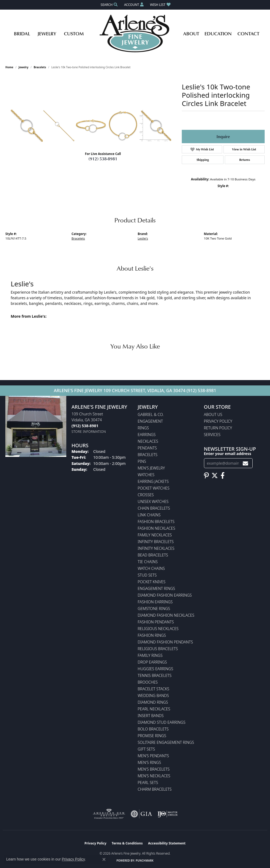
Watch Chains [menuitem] (151, 568)
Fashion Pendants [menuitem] (156, 622)
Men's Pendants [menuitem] (153, 756)
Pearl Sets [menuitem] (148, 782)
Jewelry (47, 33)
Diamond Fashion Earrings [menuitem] (165, 595)
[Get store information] (89, 432)
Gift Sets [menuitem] (146, 749)
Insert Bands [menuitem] (151, 716)
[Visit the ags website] (109, 814)
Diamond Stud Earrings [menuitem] (162, 722)
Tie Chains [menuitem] (148, 562)
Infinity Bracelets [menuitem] (156, 542)
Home (9, 67)
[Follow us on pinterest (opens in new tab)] (206, 476)
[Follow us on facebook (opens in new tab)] (223, 476)
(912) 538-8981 (103, 159)
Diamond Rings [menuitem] (153, 702)
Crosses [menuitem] (146, 495)
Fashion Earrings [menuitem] (155, 602)
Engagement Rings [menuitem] (156, 588)
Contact (248, 33)
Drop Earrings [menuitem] (152, 662)
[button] (109, 5)
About (191, 33)
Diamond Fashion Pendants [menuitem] (165, 642)
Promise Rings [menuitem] (152, 736)
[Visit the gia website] (141, 814)
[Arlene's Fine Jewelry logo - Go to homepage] (135, 33)
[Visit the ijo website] (167, 814)
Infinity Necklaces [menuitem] (156, 548)
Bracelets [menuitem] (148, 455)
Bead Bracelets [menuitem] (153, 555)
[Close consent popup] (104, 859)
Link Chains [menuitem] (149, 515)
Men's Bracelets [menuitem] (154, 769)
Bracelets (40, 67)
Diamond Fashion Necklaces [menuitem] (166, 615)
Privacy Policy (218, 421)
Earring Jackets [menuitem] (153, 481)
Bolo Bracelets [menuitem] (153, 729)
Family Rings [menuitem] (150, 655)
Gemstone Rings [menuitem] (154, 609)
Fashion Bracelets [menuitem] (156, 522)
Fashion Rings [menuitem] (152, 635)
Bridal (22, 33)
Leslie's (143, 238)
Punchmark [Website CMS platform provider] (145, 861)
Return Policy (218, 428)
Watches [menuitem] (146, 475)
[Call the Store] (85, 426)
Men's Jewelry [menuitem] (151, 468)
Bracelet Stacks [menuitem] (153, 689)
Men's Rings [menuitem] (149, 762)
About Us (213, 414)
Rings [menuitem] (143, 428)
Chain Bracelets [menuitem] (154, 508)
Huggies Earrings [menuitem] (155, 669)
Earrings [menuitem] (147, 435)
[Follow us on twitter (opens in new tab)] (215, 476)
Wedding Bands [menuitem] (153, 695)
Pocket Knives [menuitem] (152, 582)
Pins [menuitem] (142, 461)
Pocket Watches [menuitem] (154, 488)
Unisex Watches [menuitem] (153, 501)
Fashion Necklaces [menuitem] (156, 528)
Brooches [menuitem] (148, 682)
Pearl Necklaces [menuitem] (154, 709)
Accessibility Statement (167, 843)
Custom (74, 33)
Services (212, 435)
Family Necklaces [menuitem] (155, 535)
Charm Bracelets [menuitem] (155, 789)
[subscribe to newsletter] (245, 463)
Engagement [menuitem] (150, 421)
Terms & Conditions (127, 843)
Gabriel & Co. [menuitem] (151, 414)
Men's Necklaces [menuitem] (154, 776)
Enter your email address (228, 454)
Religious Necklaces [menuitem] (158, 629)
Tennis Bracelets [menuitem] (155, 675)
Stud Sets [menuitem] (147, 575)
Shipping (203, 160)
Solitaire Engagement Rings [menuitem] (166, 742)
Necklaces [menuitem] (148, 441)
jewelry (23, 67)
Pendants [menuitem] (147, 448)
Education (218, 33)
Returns (245, 160)
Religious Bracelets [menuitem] (158, 649)
